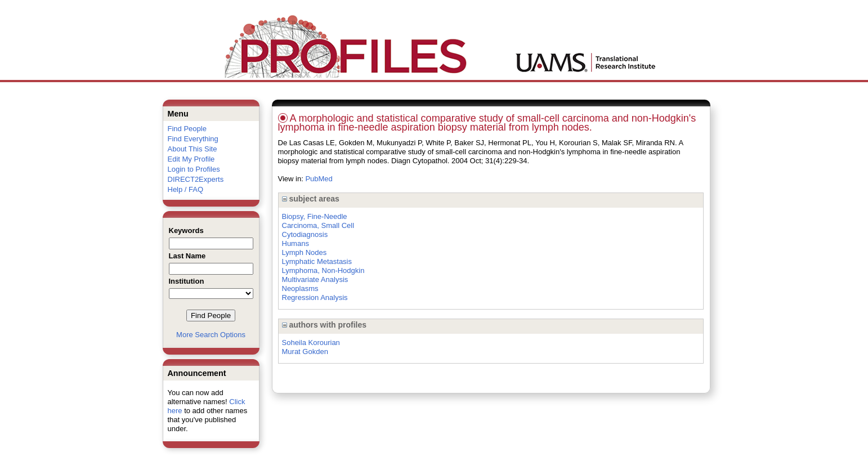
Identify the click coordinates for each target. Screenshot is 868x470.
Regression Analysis (315, 297)
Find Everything (193, 139)
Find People (187, 129)
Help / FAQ (186, 189)
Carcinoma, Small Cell (318, 225)
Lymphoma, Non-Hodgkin (323, 270)
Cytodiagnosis (305, 234)
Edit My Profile (191, 159)
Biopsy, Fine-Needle (315, 216)
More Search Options (211, 335)
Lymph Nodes (305, 252)
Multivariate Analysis (315, 279)
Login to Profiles (194, 169)
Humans (296, 243)
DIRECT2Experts (196, 179)
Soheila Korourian (311, 343)
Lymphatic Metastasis (317, 261)
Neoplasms (300, 288)
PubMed (319, 179)
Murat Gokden (305, 352)
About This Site (193, 149)
